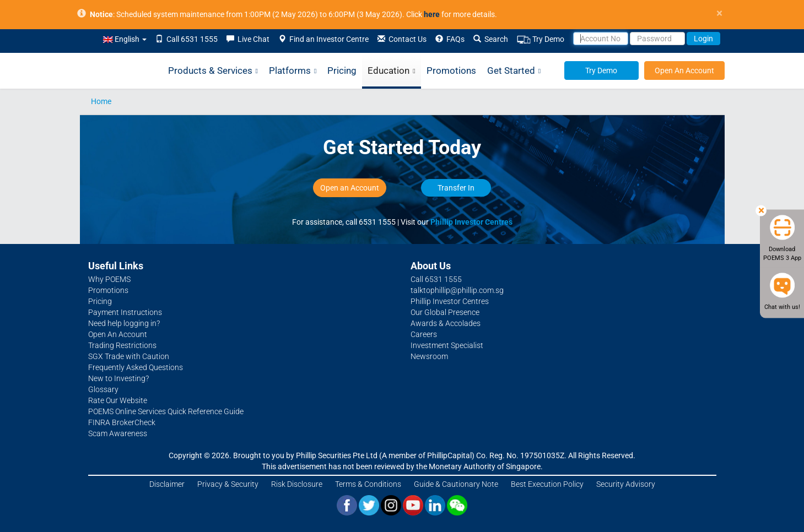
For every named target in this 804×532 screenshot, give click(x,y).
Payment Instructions (125, 312)
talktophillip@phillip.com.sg (457, 290)
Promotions (451, 70)
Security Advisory (626, 484)
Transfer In (456, 188)
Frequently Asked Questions (136, 367)
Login (703, 39)
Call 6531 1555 (187, 39)
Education (391, 71)
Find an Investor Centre (323, 39)
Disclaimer (167, 484)
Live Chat (248, 39)
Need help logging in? (124, 323)
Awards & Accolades (446, 323)
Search (491, 39)
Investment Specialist (447, 345)
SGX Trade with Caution (129, 356)
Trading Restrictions (122, 345)
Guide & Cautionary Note (456, 484)
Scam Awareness (118, 433)
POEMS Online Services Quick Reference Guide (166, 411)
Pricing (342, 70)
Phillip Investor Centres (471, 222)
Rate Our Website (118, 400)
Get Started (514, 71)
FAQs (450, 39)
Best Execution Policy (547, 484)
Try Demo (541, 39)
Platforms (293, 71)
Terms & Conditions (368, 484)
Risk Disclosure (297, 484)
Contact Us (402, 39)
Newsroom (429, 356)
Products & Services (213, 71)
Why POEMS (109, 279)
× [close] (719, 13)
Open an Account (350, 188)
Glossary (103, 389)
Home (101, 101)
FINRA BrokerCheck (122, 422)
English (125, 39)
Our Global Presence (445, 312)
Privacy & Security (228, 484)
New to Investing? (118, 378)
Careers (424, 334)
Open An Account (684, 70)
